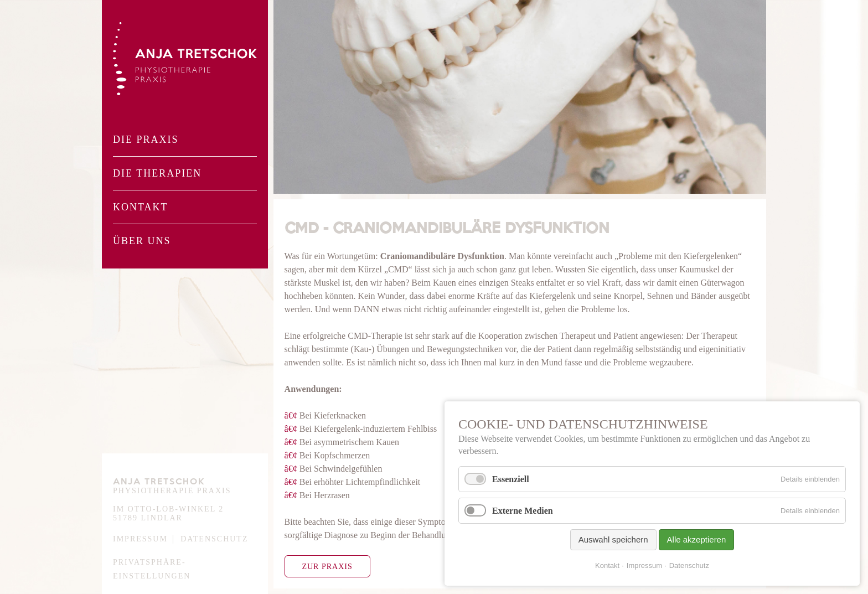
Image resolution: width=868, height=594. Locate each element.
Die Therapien (157, 173)
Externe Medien (523, 511)
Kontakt (141, 207)
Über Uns (142, 241)
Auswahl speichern (613, 539)
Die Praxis (146, 140)
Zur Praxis (327, 567)
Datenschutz (214, 539)
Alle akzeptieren (697, 539)
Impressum (140, 539)
